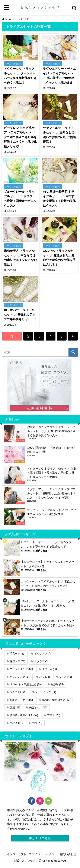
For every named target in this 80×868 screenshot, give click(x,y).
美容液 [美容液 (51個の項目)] (16, 723)
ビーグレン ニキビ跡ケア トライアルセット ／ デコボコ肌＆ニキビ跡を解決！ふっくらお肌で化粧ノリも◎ (20, 137)
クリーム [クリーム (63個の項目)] (50, 669)
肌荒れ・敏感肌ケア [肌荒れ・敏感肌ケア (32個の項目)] (56, 700)
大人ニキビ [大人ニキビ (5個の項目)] (18, 692)
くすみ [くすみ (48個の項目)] (65, 677)
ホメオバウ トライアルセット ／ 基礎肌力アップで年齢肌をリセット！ (20, 315)
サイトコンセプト (15, 854)
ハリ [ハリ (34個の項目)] (45, 677)
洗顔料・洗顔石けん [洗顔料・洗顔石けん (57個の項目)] (24, 715)
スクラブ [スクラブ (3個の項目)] (41, 661)
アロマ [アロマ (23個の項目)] (54, 715)
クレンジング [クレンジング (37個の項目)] (20, 677)
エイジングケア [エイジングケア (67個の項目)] (21, 669)
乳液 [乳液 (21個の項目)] (15, 708)
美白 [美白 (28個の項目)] (37, 723)
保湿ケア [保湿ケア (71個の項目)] (17, 661)
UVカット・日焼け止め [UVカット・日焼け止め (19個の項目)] (26, 684)
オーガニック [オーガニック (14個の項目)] (46, 692)
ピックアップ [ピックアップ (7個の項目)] (44, 654)
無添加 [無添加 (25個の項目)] (57, 684)
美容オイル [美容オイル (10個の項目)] (38, 708)
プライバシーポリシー (43, 854)
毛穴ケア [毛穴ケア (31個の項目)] (17, 654)
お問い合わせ (68, 854)
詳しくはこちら (40, 838)
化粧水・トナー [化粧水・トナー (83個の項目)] (21, 700)
